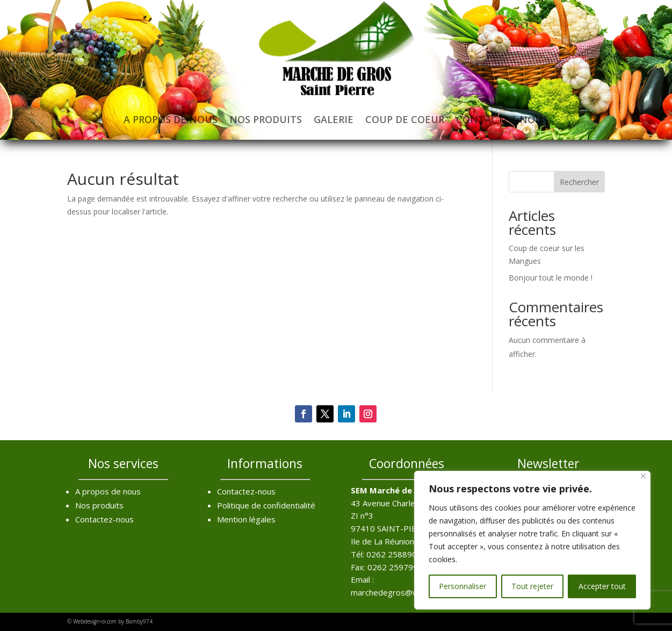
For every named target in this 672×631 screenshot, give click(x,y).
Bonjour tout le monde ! (551, 278)
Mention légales (246, 519)
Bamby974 (139, 621)
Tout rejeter (532, 586)
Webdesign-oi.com (95, 621)
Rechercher (579, 182)
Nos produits (266, 119)
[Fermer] (643, 476)
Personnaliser (463, 586)
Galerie (334, 119)
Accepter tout (602, 586)
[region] (532, 540)
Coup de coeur (405, 119)
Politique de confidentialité (266, 505)
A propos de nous (171, 119)
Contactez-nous (502, 119)
